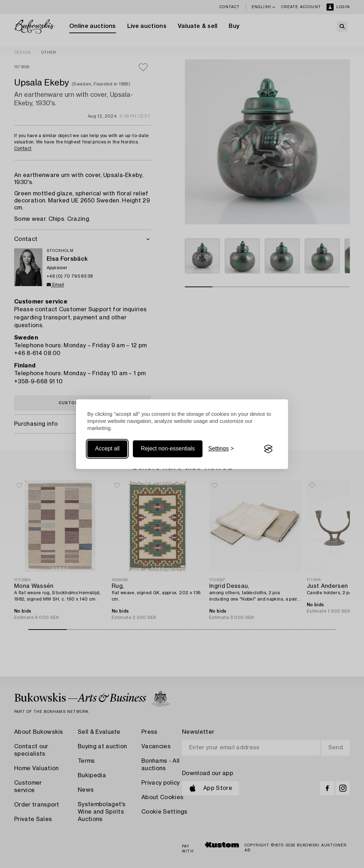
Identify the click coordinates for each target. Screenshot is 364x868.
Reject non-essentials (168, 449)
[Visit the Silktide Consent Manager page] (268, 449)
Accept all (107, 449)
